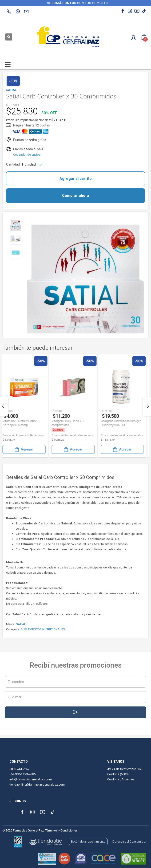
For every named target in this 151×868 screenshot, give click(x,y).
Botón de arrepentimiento (88, 842)
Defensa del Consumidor (129, 842)
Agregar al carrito (76, 179)
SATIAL (21, 624)
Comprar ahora (76, 196)
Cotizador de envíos (27, 155)
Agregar (26, 449)
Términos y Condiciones (61, 830)
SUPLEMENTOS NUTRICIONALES (43, 629)
